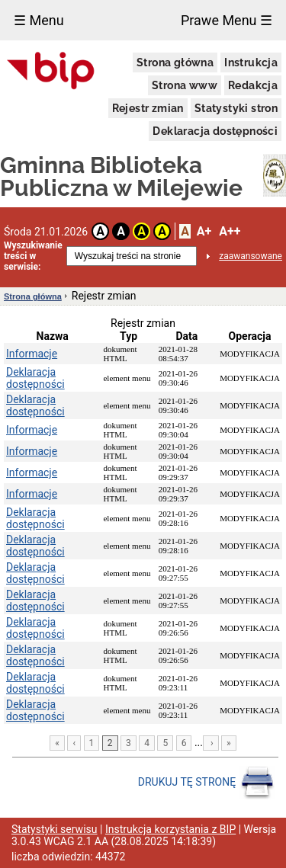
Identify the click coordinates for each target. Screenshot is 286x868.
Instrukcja (251, 62)
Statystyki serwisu (55, 829)
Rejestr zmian (148, 108)
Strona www (185, 85)
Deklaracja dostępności (215, 131)
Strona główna (175, 62)
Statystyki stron (236, 108)
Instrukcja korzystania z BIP (170, 829)
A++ (230, 231)
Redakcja (253, 85)
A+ (204, 231)
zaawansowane (251, 256)
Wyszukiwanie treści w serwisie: (33, 256)
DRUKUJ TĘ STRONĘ (206, 783)
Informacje (32, 354)
